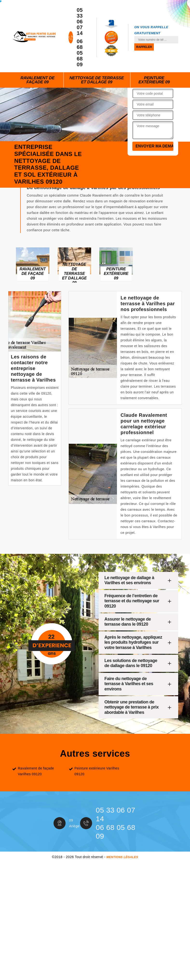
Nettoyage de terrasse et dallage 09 (97, 80)
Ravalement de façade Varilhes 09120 (36, 771)
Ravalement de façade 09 (37, 80)
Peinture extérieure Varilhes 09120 (97, 771)
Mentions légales (122, 857)
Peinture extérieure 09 (154, 80)
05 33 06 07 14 (80, 22)
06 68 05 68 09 (80, 53)
